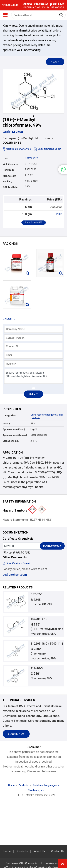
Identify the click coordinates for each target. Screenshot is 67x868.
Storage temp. (11, 441)
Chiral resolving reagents (44, 415)
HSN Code (8, 170)
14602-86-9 (31, 158)
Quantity (11, 364)
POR (59, 214)
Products (23, 785)
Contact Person (15, 338)
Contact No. (13, 346)
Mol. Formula (10, 164)
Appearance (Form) (14, 429)
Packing (7, 181)
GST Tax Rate (10, 187)
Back (55, 62)
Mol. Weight (9, 176)
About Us (40, 851)
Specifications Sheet (48, 149)
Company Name (15, 329)
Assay (6, 424)
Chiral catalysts (36, 790)
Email (9, 355)
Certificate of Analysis (17, 149)
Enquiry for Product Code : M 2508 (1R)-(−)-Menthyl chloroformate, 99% (33, 376)
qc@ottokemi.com (15, 575)
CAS (5, 158)
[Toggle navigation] (5, 15)
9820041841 (10, 5)
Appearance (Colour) (15, 435)
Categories (9, 415)
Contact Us (58, 851)
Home (11, 785)
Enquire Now (16, 734)
